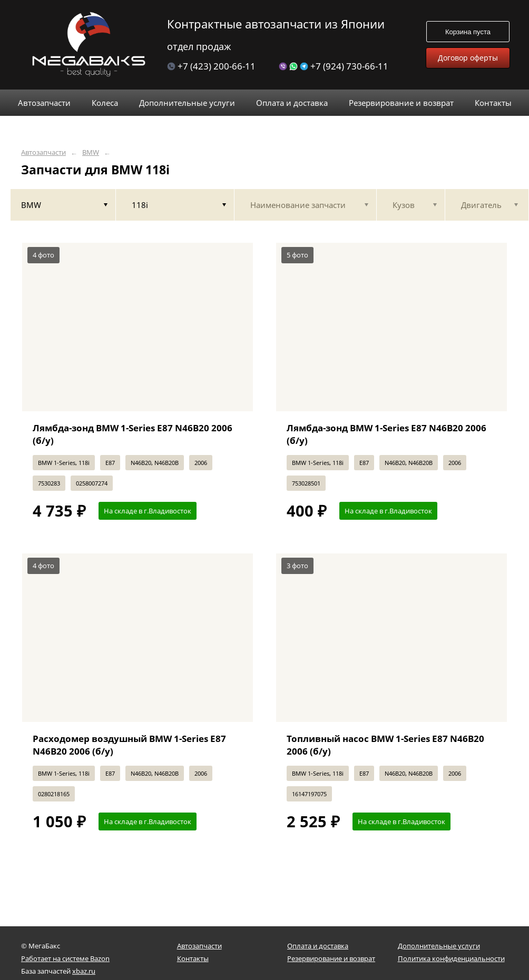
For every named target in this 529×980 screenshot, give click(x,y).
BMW (91, 152)
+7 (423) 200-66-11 (211, 66)
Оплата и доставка (318, 946)
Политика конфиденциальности (451, 958)
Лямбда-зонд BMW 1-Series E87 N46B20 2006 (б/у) (133, 434)
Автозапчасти (43, 152)
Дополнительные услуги (439, 946)
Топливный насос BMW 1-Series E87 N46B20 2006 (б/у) (385, 745)
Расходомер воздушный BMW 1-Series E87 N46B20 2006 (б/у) (129, 745)
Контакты (193, 958)
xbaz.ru (84, 971)
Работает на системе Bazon (65, 958)
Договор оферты (468, 58)
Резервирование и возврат (331, 958)
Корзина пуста (468, 32)
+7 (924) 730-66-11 (334, 66)
